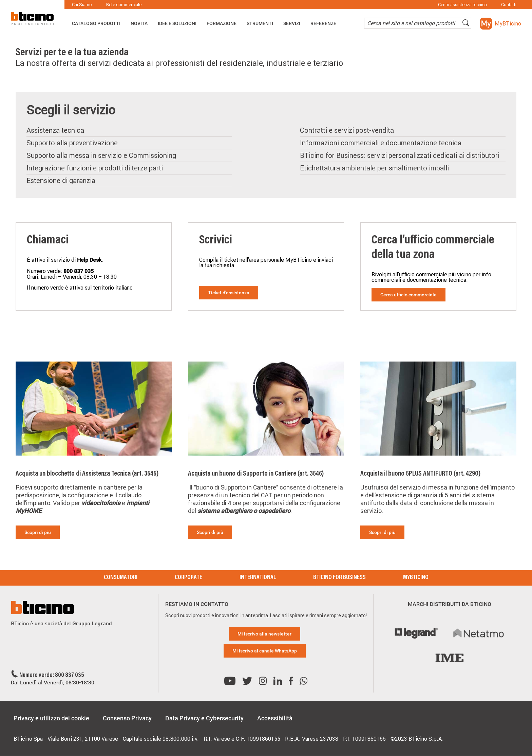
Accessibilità (275, 718)
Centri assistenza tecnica (462, 5)
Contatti (509, 5)
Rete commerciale (124, 5)
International (258, 578)
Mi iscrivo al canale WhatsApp (265, 651)
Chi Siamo (82, 5)
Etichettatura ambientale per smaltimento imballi (374, 168)
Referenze (323, 23)
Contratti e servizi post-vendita (347, 130)
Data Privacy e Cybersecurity (204, 718)
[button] (501, 24)
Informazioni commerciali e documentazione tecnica (381, 143)
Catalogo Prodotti (96, 23)
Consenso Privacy (127, 718)
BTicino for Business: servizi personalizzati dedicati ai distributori (400, 155)
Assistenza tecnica (55, 130)
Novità (139, 23)
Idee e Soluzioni (177, 23)
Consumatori (121, 578)
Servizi (292, 23)
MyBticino (416, 578)
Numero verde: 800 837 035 (52, 676)
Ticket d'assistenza (229, 293)
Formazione (222, 23)
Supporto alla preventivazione (72, 143)
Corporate (188, 578)
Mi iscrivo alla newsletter (264, 634)
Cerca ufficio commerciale (408, 295)
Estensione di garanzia (61, 180)
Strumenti (260, 23)
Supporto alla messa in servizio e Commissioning (101, 155)
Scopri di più (38, 532)
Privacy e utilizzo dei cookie (51, 718)
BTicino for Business (339, 578)
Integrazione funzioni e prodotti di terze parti (95, 168)
